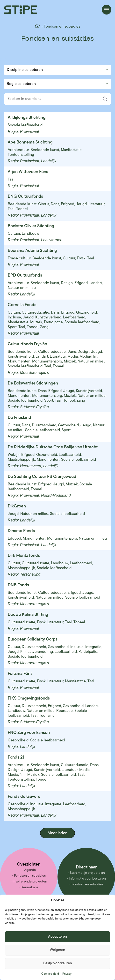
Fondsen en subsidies (30, 876)
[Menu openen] (107, 10)
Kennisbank (30, 887)
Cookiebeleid (50, 974)
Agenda (30, 870)
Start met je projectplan (87, 873)
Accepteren (57, 937)
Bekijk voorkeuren (58, 963)
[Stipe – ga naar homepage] (21, 10)
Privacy (67, 974)
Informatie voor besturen (87, 879)
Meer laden (57, 833)
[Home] (37, 27)
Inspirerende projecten (30, 882)
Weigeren (57, 950)
